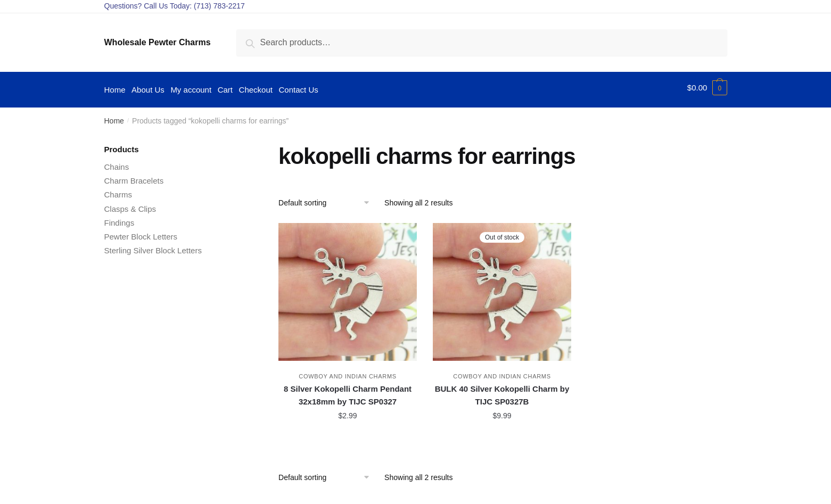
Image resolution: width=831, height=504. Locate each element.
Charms (118, 191)
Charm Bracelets (134, 177)
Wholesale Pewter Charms (158, 42)
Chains (117, 163)
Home (114, 117)
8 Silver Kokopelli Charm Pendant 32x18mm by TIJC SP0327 (348, 391)
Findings (120, 219)
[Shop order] (328, 199)
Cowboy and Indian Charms (347, 373)
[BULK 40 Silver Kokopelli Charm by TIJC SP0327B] (502, 288)
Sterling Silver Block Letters (153, 247)
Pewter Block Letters (141, 233)
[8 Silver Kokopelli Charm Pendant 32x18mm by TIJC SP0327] (348, 288)
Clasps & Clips (130, 205)
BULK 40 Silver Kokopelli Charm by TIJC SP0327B (502, 391)
